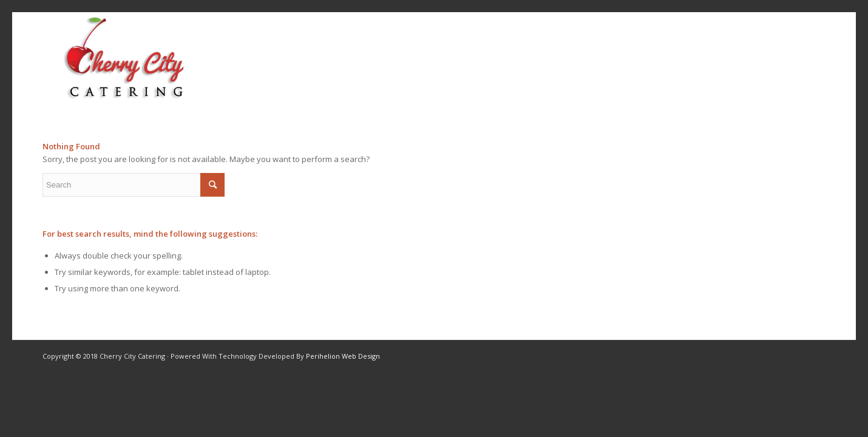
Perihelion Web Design (343, 356)
